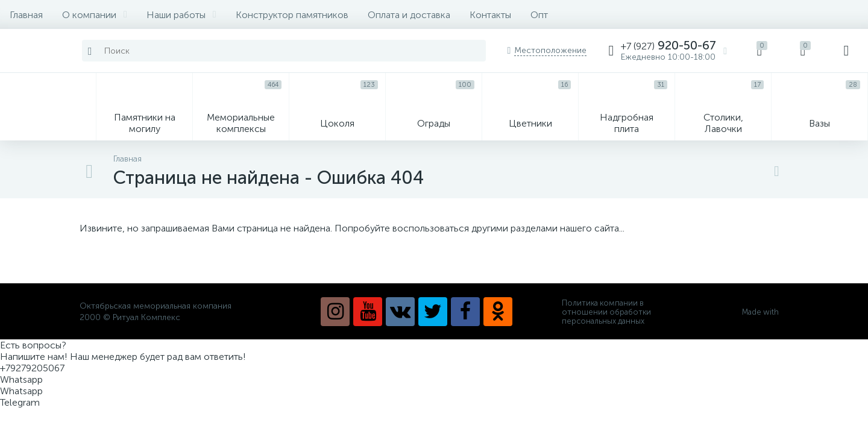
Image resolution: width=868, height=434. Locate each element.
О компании (95, 15)
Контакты (490, 15)
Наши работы (181, 15)
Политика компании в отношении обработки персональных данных (606, 312)
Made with (765, 312)
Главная (26, 15)
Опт (539, 15)
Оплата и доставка (409, 15)
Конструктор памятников (292, 15)
